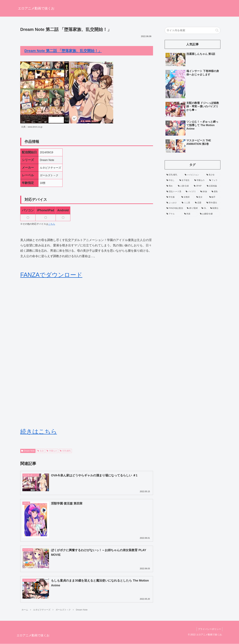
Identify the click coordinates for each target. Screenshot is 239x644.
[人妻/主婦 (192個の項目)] (184, 186)
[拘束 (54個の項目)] (190, 214)
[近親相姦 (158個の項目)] (213, 186)
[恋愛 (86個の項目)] (199, 203)
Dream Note (28, 451)
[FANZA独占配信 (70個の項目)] (175, 208)
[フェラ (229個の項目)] (214, 180)
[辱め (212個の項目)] (170, 186)
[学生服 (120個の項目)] (172, 197)
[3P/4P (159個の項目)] (199, 186)
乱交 (41, 451)
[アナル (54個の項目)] (174, 214)
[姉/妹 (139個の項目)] (204, 192)
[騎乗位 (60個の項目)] (215, 208)
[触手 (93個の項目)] (214, 197)
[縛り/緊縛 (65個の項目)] (192, 208)
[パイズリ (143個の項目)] (191, 192)
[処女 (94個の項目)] (201, 197)
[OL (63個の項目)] (204, 208)
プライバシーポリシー (209, 629)
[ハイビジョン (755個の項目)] (194, 175)
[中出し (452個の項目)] (171, 180)
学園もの (52, 451)
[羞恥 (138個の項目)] (215, 192)
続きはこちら (39, 431)
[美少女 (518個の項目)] (213, 175)
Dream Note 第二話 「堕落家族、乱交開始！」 (63, 51)
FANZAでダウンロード (51, 275)
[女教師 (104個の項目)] (187, 197)
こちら (52, 224)
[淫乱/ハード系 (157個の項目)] (174, 192)
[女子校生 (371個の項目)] (185, 180)
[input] (193, 30)
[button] (217, 30)
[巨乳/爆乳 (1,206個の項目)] (174, 175)
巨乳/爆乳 (65, 451)
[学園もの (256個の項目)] (200, 180)
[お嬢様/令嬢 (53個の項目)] (209, 214)
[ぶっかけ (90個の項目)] (172, 203)
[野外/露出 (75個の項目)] (213, 203)
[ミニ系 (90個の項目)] (187, 203)
